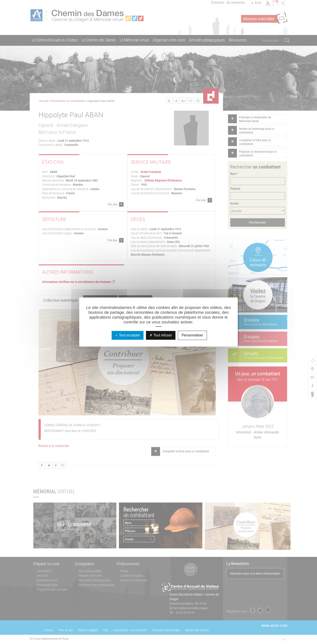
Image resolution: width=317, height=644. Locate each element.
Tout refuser (161, 335)
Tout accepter (128, 335)
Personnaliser (192, 335)
